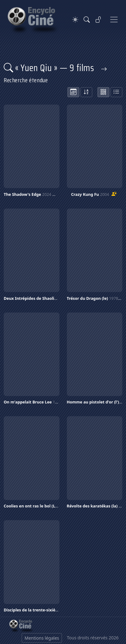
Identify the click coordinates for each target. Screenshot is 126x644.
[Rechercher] (87, 20)
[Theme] (75, 20)
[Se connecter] (98, 20)
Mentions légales (42, 638)
